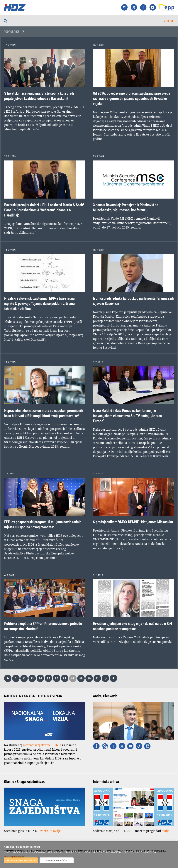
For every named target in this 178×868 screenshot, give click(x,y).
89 (81, 678)
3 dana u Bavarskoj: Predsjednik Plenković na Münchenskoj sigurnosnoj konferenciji (126, 207)
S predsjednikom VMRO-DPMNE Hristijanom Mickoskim (133, 522)
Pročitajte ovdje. (50, 831)
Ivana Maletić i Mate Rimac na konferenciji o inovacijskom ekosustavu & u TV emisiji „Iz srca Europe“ (127, 416)
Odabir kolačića (57, 860)
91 (97, 678)
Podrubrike (11, 32)
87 (65, 678)
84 (40, 678)
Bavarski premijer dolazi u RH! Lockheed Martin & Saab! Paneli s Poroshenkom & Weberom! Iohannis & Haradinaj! (44, 210)
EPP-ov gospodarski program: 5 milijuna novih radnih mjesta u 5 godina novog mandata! (43, 524)
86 (57, 678)
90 (89, 678)
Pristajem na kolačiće (21, 860)
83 (32, 678)
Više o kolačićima (145, 852)
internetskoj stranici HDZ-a (42, 745)
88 (73, 678)
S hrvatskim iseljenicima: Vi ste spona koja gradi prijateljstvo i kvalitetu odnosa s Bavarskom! (39, 96)
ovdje (166, 831)
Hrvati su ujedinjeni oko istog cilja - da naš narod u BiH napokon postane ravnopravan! (132, 626)
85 (48, 678)
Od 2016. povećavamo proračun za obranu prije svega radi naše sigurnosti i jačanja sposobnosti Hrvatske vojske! (132, 98)
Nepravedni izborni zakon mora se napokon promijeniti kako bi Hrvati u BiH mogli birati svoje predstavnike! (44, 413)
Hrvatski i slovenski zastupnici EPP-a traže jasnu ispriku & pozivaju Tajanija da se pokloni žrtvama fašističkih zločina (39, 303)
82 (24, 678)
